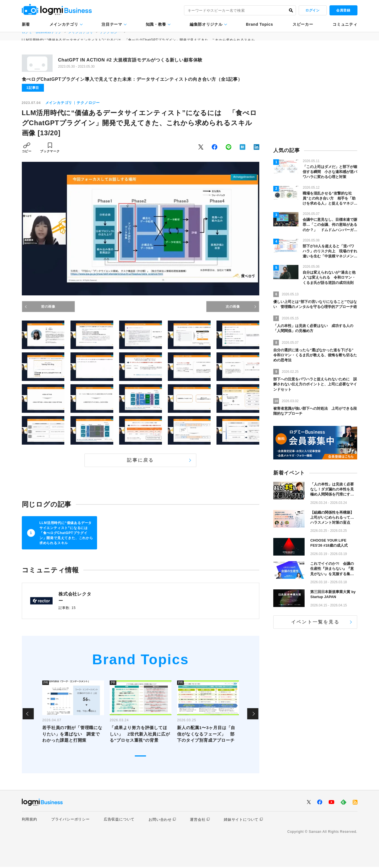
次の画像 (233, 307)
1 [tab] (140, 757)
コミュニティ (345, 24)
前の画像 (48, 307)
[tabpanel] (73, 715)
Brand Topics (259, 24)
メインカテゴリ (64, 24)
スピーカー (303, 24)
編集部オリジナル (206, 24)
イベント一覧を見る (315, 622)
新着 (26, 24)
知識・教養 (156, 24)
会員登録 (343, 10)
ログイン (312, 10)
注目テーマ (112, 24)
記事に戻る (140, 460)
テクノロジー (88, 103)
